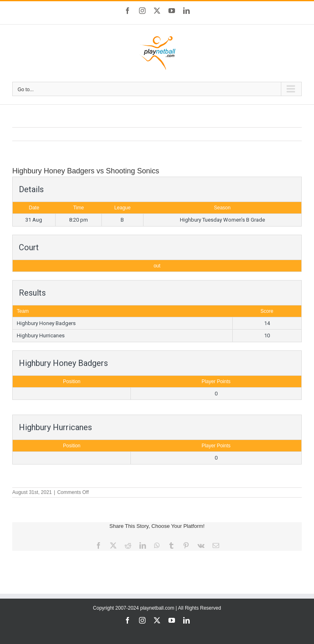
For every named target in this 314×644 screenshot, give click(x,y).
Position (72, 381)
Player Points (216, 381)
